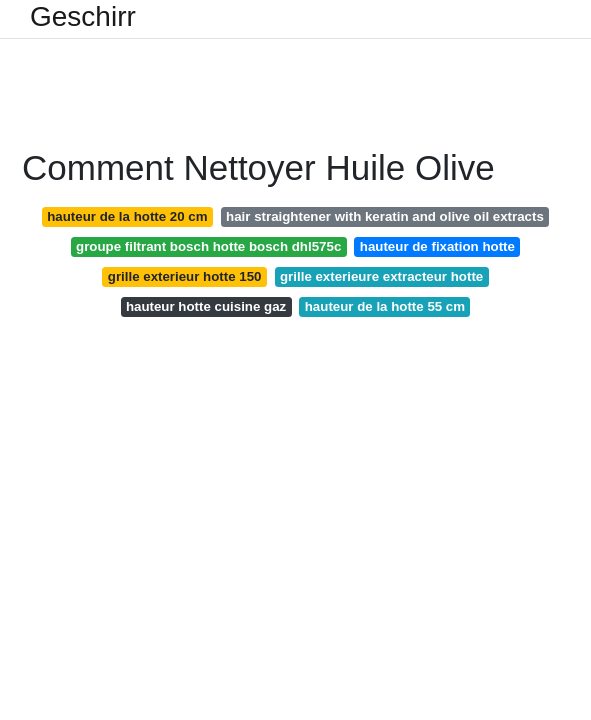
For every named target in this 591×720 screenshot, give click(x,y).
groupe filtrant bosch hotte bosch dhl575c (208, 246)
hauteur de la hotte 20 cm (127, 216)
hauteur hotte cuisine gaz (206, 306)
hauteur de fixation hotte (437, 246)
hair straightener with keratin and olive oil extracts (385, 216)
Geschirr (83, 17)
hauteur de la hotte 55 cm (385, 306)
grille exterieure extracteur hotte (381, 276)
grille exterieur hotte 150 (185, 276)
